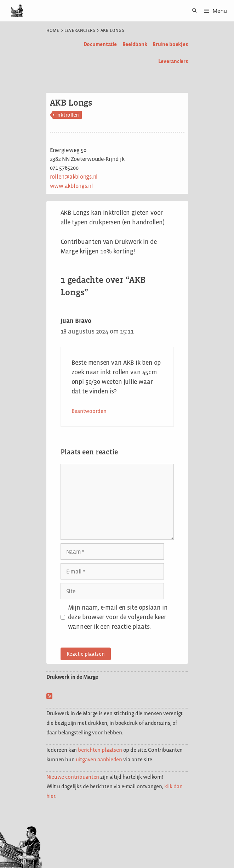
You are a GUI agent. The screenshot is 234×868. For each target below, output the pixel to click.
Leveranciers (80, 30)
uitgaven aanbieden (99, 759)
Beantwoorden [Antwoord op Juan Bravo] (89, 411)
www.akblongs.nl (72, 186)
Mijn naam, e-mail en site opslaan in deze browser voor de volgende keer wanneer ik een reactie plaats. (118, 617)
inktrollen (68, 115)
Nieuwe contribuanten (73, 777)
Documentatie (100, 44)
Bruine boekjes (170, 44)
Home (53, 30)
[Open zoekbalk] (192, 11)
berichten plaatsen (100, 750)
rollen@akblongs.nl (74, 177)
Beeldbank (135, 44)
